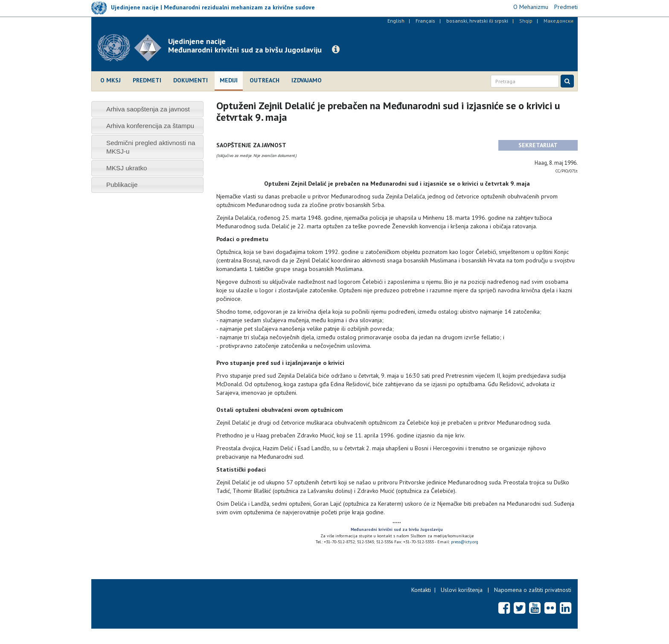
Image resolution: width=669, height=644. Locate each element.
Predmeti (147, 80)
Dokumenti (191, 80)
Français (425, 21)
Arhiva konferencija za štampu (150, 126)
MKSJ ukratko (127, 168)
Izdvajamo (307, 80)
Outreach (265, 80)
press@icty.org (465, 542)
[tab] (147, 109)
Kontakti (421, 590)
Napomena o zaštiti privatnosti (533, 590)
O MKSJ (111, 80)
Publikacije (122, 185)
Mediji (229, 80)
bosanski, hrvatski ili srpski (477, 21)
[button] (336, 50)
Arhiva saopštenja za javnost (148, 109)
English (396, 21)
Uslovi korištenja (462, 590)
